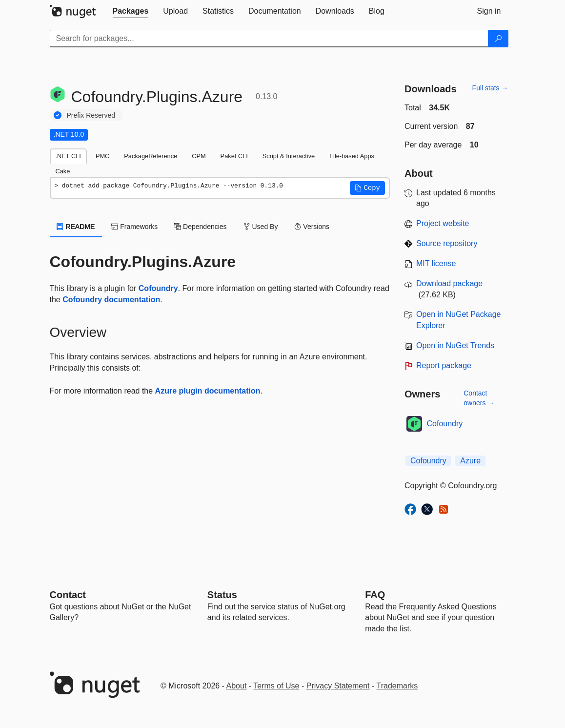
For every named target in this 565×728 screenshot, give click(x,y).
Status (222, 595)
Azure (470, 461)
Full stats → (490, 88)
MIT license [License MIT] (436, 263)
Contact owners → (479, 398)
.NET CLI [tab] (68, 156)
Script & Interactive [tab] (289, 156)
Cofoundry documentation (111, 300)
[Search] (498, 39)
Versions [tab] (312, 227)
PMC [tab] (102, 156)
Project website (443, 223)
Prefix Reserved (91, 115)
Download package (449, 283)
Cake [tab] (63, 171)
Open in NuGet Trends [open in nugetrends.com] (455, 345)
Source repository (447, 243)
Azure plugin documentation (208, 391)
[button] (367, 188)
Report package (444, 365)
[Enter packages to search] (269, 39)
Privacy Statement (338, 686)
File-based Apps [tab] (352, 156)
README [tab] (76, 227)
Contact (68, 595)
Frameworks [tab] (134, 227)
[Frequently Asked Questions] (375, 595)
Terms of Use (276, 686)
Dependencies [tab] (200, 227)
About (237, 686)
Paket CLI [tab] (234, 156)
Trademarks (397, 686)
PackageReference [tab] (151, 156)
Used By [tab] (261, 227)
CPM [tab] (199, 156)
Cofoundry (158, 288)
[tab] (131, 11)
